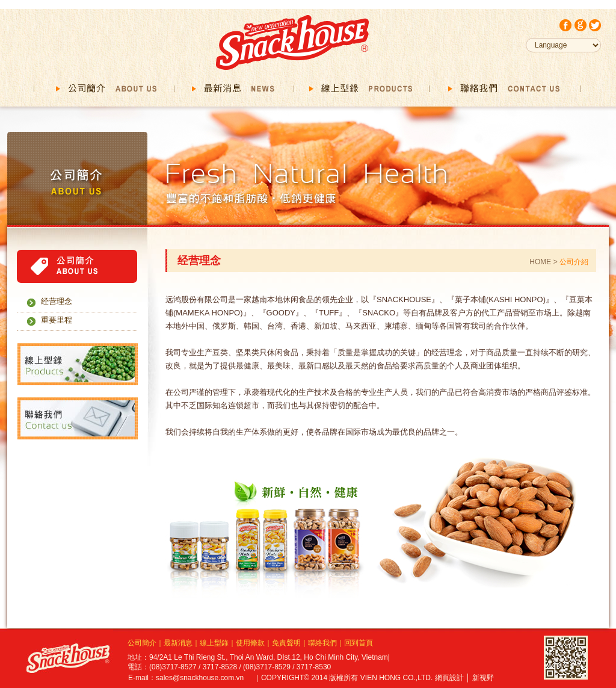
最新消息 (178, 643)
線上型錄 (214, 643)
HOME (541, 262)
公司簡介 (142, 643)
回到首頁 (359, 643)
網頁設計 (449, 678)
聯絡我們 (322, 643)
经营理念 (57, 301)
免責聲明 (286, 643)
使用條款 (250, 643)
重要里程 (57, 320)
